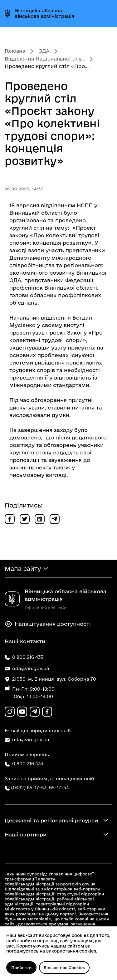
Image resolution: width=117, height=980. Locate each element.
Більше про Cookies (64, 968)
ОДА (44, 51)
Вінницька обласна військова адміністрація (45, 13)
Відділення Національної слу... (45, 59)
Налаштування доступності (48, 624)
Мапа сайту (23, 569)
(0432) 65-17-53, (29, 788)
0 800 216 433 (24, 764)
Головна (15, 51)
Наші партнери (26, 834)
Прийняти (21, 968)
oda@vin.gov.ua (27, 740)
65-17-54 (59, 788)
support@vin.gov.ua (76, 884)
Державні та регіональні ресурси (51, 820)
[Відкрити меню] (107, 13)
